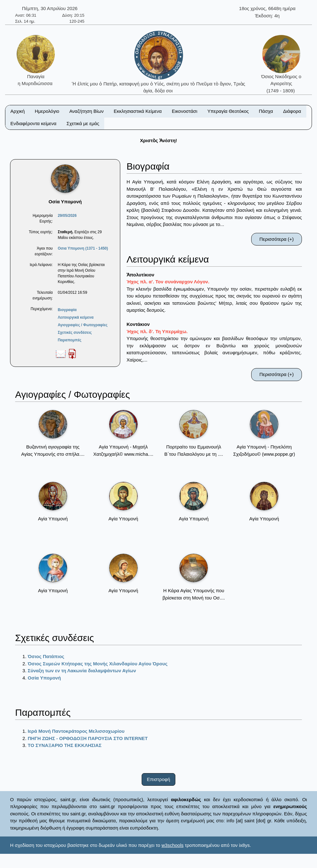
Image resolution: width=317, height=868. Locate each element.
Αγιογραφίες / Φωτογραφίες (82, 325)
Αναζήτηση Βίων (86, 111)
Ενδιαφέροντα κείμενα (33, 123)
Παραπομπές (69, 340)
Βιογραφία (67, 310)
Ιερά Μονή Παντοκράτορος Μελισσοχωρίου (76, 731)
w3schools (173, 845)
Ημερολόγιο (47, 111)
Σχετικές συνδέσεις (75, 333)
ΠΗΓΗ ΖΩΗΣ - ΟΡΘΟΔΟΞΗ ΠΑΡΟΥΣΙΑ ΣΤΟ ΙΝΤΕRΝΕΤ (88, 738)
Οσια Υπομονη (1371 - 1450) (83, 248)
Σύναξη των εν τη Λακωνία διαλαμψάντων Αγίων (82, 671)
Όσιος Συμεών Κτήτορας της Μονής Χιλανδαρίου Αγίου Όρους (98, 664)
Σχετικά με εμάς (83, 123)
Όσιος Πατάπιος (46, 656)
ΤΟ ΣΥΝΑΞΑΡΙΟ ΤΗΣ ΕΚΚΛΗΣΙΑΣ (65, 745)
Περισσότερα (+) (277, 239)
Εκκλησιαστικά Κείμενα (138, 111)
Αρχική (18, 111)
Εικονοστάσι (185, 111)
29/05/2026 (67, 216)
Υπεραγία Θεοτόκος (228, 111)
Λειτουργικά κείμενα (76, 317)
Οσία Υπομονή (44, 678)
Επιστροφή (159, 779)
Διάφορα (292, 111)
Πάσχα (266, 111)
